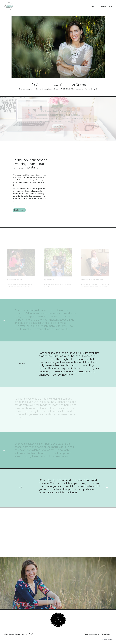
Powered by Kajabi (108, 640)
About (93, 6)
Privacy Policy (106, 634)
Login (110, 6)
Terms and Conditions (91, 634)
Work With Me (101, 6)
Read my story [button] (19, 210)
